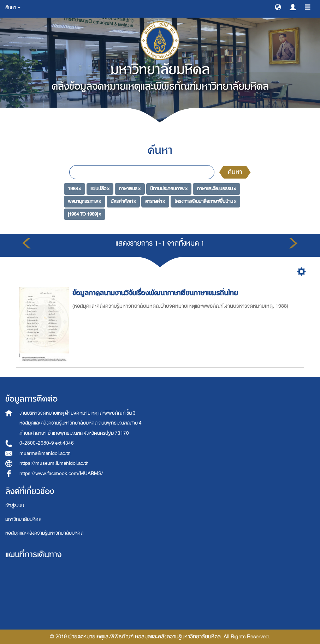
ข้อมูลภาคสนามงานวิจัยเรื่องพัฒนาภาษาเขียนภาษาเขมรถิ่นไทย (156, 293)
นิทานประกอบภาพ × (169, 189)
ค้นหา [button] (13, 8)
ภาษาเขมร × (130, 189)
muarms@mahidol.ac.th (45, 453)
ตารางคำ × (155, 201)
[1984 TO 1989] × (84, 214)
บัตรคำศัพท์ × (123, 201)
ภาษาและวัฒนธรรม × (216, 189)
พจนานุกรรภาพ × (84, 201)
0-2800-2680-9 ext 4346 (47, 443)
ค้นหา (235, 172)
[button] (278, 7)
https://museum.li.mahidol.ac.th (54, 463)
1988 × (74, 189)
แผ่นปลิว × (100, 189)
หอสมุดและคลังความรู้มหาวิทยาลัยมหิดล (44, 533)
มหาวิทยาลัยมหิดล (23, 519)
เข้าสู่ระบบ (15, 505)
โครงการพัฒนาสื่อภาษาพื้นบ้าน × (205, 201)
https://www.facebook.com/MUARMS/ (61, 473)
